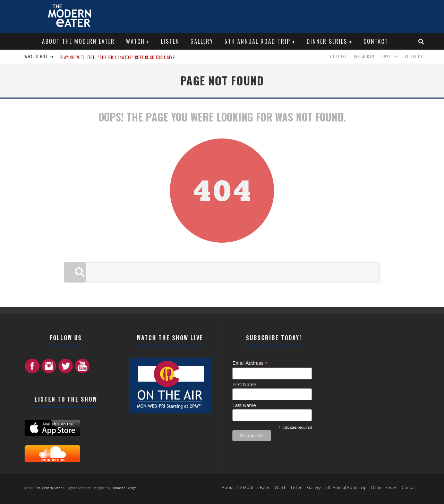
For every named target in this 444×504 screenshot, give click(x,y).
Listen (170, 41)
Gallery (202, 41)
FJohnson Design (124, 488)
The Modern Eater (49, 488)
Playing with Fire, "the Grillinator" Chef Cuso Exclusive (118, 57)
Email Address (250, 363)
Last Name (244, 405)
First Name (244, 385)
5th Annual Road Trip (257, 41)
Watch (135, 41)
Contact (376, 41)
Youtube (338, 57)
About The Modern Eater (78, 41)
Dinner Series (327, 41)
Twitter (390, 57)
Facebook (414, 57)
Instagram (364, 57)
